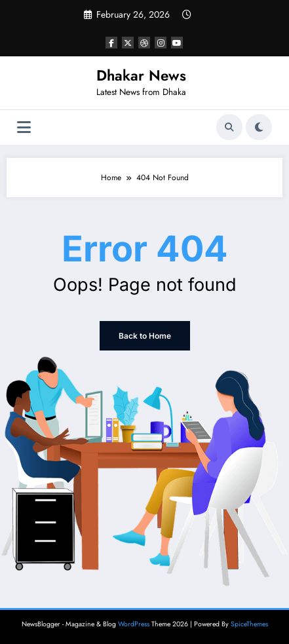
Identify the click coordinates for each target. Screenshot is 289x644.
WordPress (134, 624)
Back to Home (145, 336)
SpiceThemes (249, 624)
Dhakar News (141, 75)
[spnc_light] (259, 127)
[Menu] (24, 127)
